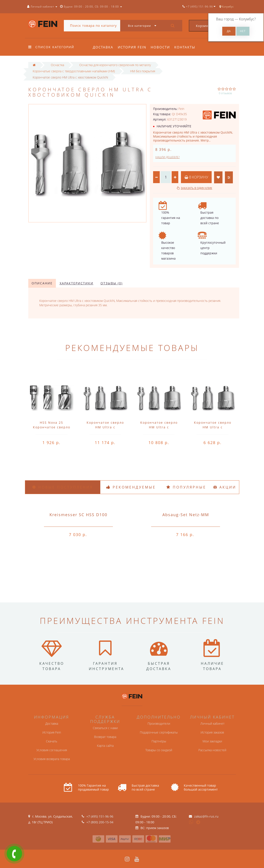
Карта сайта (105, 746)
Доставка (103, 47)
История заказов (212, 732)
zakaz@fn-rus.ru (206, 816)
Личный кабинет (212, 723)
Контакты (187, 47)
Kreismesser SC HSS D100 (78, 515)
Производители (159, 723)
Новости (162, 47)
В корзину (196, 177)
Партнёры (159, 741)
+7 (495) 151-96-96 (100, 816)
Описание (42, 283)
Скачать (52, 741)
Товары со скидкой (159, 750)
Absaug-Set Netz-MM (186, 515)
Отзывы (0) (112, 283)
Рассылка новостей (212, 750)
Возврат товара (105, 737)
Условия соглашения (52, 750)
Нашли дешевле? (167, 157)
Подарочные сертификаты (159, 732)
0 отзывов (225, 93)
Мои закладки (212, 741)
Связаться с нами (105, 728)
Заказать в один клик (196, 188)
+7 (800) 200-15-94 (100, 822)
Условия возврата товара (52, 759)
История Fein (133, 47)
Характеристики (77, 283)
